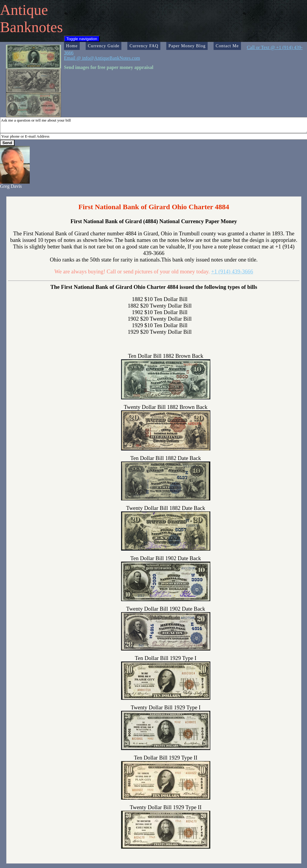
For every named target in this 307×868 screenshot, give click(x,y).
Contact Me (227, 46)
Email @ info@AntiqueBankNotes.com (102, 58)
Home (72, 46)
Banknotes (31, 27)
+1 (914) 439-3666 (232, 271)
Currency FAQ (144, 46)
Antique (24, 10)
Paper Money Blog (187, 46)
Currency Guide (104, 46)
